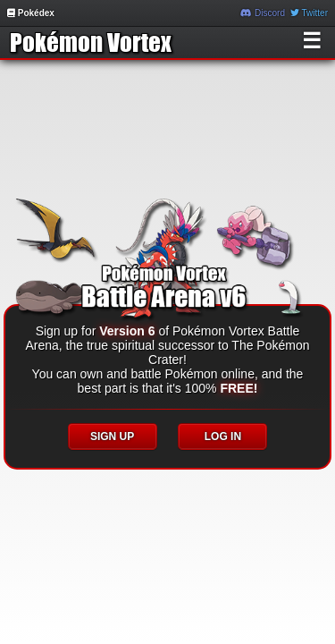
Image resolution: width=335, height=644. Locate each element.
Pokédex (31, 13)
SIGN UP (112, 436)
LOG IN (223, 436)
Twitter (309, 13)
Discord (263, 13)
